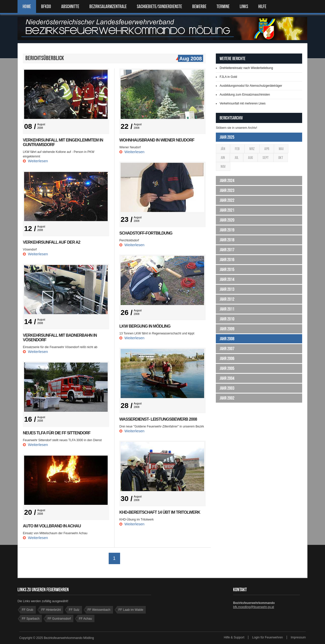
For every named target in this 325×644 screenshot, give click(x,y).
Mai (281, 149)
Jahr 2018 (227, 240)
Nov (223, 166)
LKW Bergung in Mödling (145, 326)
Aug (250, 158)
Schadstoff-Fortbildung (146, 233)
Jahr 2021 (227, 210)
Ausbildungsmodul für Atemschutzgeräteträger (251, 86)
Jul (237, 158)
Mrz (252, 149)
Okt (281, 158)
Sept (266, 158)
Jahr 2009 (227, 329)
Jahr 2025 (227, 137)
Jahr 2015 (227, 270)
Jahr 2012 (227, 299)
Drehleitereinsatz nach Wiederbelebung (246, 68)
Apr (267, 149)
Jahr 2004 (227, 378)
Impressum (298, 637)
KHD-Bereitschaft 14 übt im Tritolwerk (160, 512)
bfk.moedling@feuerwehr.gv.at (254, 607)
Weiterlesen (38, 161)
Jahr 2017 (227, 250)
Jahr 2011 (227, 309)
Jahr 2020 (227, 220)
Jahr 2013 (227, 289)
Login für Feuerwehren (267, 637)
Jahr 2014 (227, 279)
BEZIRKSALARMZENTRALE (108, 6)
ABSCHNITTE (70, 6)
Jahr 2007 (227, 349)
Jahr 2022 (227, 200)
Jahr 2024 (227, 181)
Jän (223, 149)
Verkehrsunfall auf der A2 (52, 242)
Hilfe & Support (234, 637)
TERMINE (223, 6)
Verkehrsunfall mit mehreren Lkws (243, 103)
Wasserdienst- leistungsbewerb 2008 (158, 419)
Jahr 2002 (227, 398)
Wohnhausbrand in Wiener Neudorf (157, 140)
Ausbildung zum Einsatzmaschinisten (245, 95)
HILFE (262, 6)
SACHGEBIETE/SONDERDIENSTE (159, 6)
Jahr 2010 (227, 319)
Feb (237, 149)
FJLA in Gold (228, 77)
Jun (223, 158)
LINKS (244, 6)
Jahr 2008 (227, 339)
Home (27, 6)
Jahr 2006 (227, 359)
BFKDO (46, 6)
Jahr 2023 (227, 190)
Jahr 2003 (227, 388)
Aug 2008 (190, 59)
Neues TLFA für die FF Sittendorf (57, 433)
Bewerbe (199, 6)
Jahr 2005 (227, 368)
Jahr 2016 (227, 260)
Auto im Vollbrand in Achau (52, 526)
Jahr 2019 (227, 230)
